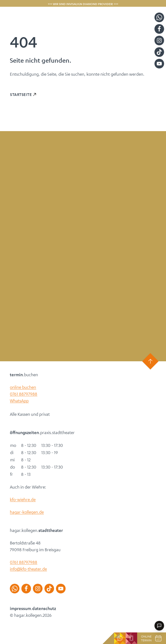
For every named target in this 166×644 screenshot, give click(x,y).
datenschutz (44, 608)
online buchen (23, 387)
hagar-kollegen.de (27, 512)
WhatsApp (19, 401)
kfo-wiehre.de (23, 499)
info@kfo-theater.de (28, 569)
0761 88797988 (24, 394)
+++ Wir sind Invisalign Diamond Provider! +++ (83, 4)
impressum (20, 608)
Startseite (21, 94)
